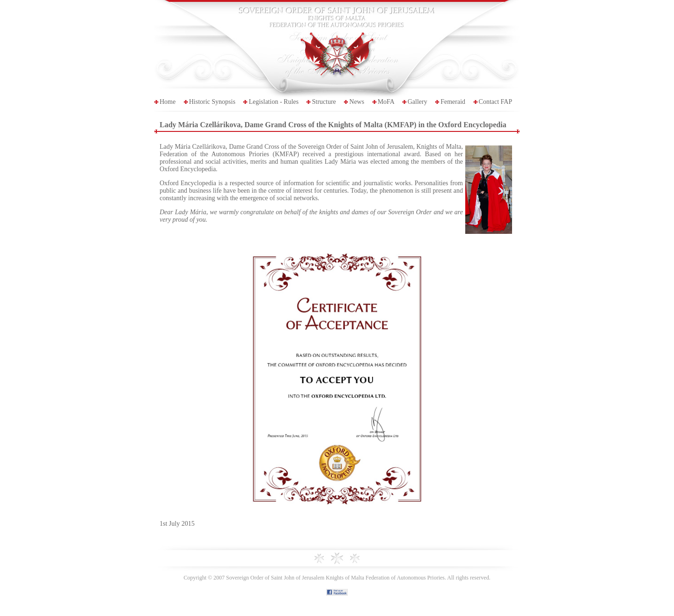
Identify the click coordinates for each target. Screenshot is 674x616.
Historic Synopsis (212, 102)
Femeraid (453, 102)
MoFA (386, 102)
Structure (324, 102)
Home (168, 102)
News (357, 102)
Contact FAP (496, 102)
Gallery (418, 102)
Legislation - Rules (274, 102)
